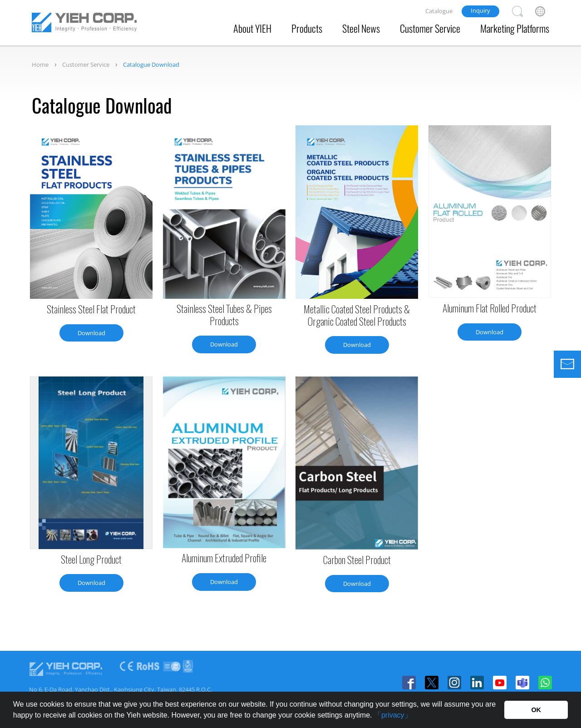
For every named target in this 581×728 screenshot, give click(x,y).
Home (40, 64)
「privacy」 (393, 715)
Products (307, 28)
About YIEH (252, 28)
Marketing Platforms (515, 28)
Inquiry (480, 10)
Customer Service (430, 28)
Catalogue (439, 11)
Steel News (361, 28)
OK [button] (536, 710)
